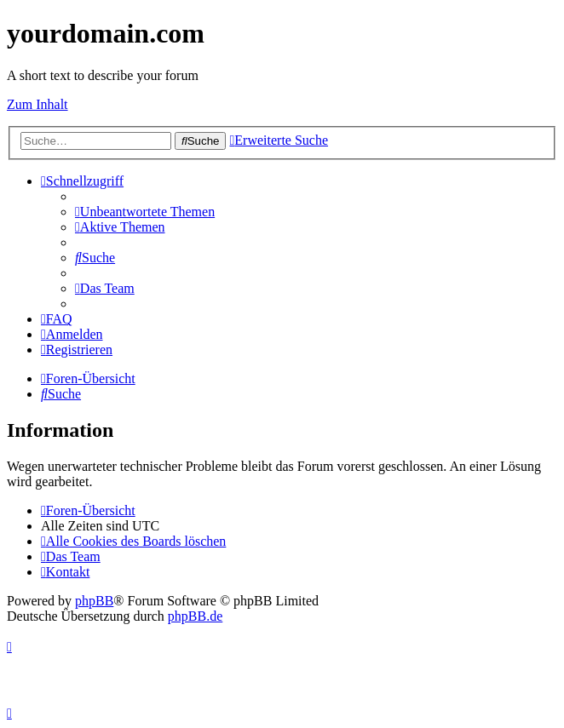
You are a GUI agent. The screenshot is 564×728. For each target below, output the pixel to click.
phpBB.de (195, 616)
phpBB (94, 601)
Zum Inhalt (37, 104)
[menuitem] (145, 212)
